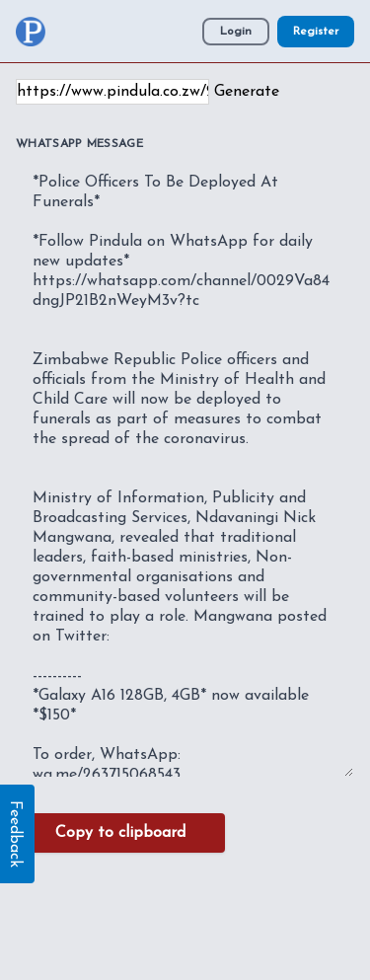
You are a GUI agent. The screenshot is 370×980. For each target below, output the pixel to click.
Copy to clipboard (120, 833)
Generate (247, 92)
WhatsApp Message (79, 144)
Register (316, 32)
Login (236, 32)
